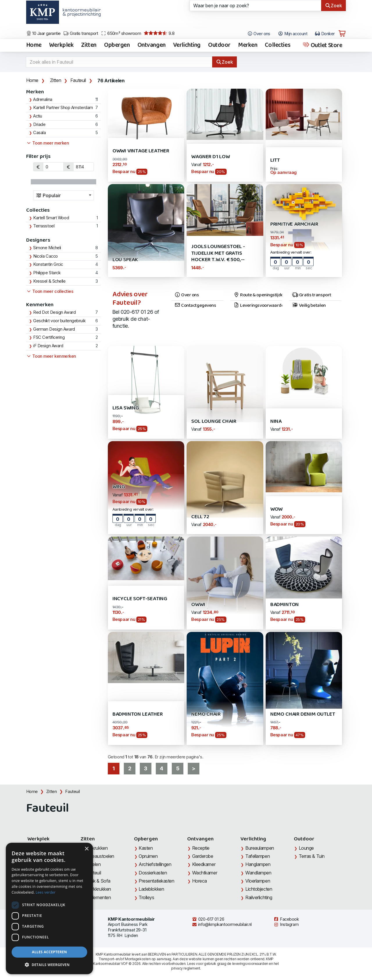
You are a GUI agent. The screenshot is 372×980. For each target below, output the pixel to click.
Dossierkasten (153, 873)
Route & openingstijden (258, 295)
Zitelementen (98, 897)
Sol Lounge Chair (214, 422)
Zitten (89, 45)
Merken (248, 45)
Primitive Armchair (294, 224)
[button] (49, 965)
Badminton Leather (138, 714)
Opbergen (117, 45)
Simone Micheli (47, 248)
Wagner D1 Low (211, 157)
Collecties (278, 45)
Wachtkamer (205, 873)
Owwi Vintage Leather (141, 151)
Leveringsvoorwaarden (258, 306)
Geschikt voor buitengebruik (59, 321)
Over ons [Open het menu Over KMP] (259, 34)
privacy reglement (186, 968)
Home (34, 45)
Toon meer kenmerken (51, 356)
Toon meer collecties (50, 291)
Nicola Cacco (45, 256)
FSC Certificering (49, 337)
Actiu (38, 116)
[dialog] (49, 908)
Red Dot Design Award (54, 312)
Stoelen (93, 864)
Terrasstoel (44, 226)
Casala (39, 133)
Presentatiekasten (156, 881)
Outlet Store (322, 45)
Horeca (200, 881)
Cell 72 (200, 517)
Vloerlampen (258, 881)
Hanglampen (258, 864)
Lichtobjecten (259, 889)
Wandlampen (258, 873)
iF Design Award (48, 346)
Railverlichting (259, 897)
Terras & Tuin (312, 856)
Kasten (146, 848)
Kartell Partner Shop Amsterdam (63, 108)
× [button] (86, 849)
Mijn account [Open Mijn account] (293, 34)
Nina (276, 422)
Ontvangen (152, 45)
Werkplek (61, 45)
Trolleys (146, 897)
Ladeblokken (151, 889)
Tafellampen (257, 856)
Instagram (286, 924)
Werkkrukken (98, 889)
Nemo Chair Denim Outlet (303, 714)
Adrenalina (43, 99)
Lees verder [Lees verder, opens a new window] (46, 892)
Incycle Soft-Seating (140, 599)
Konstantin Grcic (48, 264)
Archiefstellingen (155, 864)
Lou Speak (125, 260)
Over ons (187, 295)
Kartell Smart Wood (51, 218)
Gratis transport (81, 33)
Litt (275, 160)
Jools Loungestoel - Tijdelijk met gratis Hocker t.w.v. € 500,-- (218, 253)
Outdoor (219, 45)
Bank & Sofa (98, 881)
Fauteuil (78, 80)
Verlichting (187, 45)
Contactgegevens (195, 306)
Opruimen (148, 856)
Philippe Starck (47, 273)
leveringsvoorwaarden (250, 964)
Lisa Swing (126, 408)
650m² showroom (121, 33)
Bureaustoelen (100, 856)
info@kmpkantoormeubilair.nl (222, 924)
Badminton (285, 605)
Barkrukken (97, 848)
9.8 (159, 33)
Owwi (198, 605)
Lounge (306, 848)
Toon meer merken (48, 143)
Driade (39, 124)
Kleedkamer (204, 864)
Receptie (201, 848)
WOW (276, 509)
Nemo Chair (206, 714)
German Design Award (54, 329)
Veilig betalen (309, 306)
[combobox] (64, 195)
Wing (119, 487)
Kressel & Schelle (49, 281)
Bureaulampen (260, 848)
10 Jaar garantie (43, 33)
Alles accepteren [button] (50, 952)
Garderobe (203, 856)
